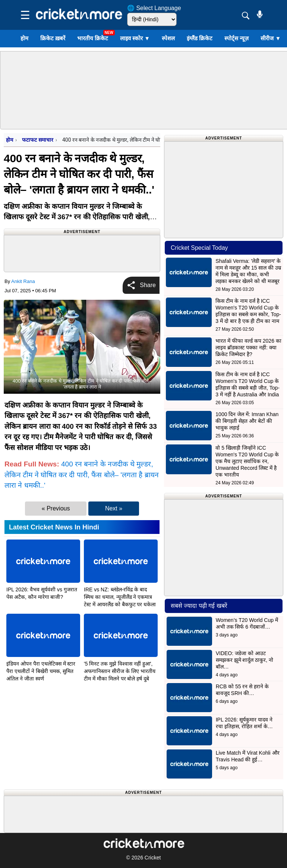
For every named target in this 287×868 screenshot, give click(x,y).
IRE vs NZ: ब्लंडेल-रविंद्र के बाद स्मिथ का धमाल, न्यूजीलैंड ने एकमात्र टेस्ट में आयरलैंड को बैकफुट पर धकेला (120, 597)
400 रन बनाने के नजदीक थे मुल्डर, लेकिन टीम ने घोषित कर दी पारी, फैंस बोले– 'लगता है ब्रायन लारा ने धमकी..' (82, 475)
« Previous (56, 508)
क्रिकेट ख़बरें (53, 38)
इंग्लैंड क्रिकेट (200, 38)
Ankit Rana (23, 281)
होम (24, 38)
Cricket (153, 858)
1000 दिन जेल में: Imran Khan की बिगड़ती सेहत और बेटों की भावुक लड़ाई (247, 421)
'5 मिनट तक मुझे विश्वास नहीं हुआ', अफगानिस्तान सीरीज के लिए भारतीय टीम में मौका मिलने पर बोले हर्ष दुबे (120, 671)
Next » (114, 508)
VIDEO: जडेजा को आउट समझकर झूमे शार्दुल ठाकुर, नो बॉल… (245, 660)
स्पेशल (168, 38)
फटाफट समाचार (37, 140)
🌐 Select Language (154, 8)
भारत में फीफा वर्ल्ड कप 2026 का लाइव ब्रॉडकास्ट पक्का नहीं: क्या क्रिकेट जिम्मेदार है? (248, 347)
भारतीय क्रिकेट (93, 38)
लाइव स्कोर (135, 38)
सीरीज (271, 38)
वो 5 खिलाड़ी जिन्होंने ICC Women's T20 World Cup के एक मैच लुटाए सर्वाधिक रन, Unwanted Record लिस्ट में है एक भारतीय (247, 461)
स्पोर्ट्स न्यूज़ (236, 38)
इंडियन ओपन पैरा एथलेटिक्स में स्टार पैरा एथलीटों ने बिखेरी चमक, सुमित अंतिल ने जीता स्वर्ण (41, 671)
